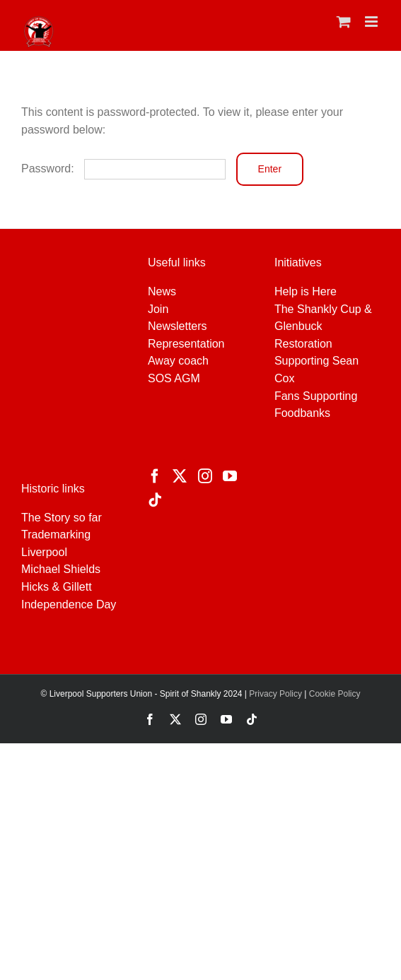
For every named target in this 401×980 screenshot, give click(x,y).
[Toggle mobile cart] (344, 22)
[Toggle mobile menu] (372, 22)
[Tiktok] (155, 500)
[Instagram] (205, 476)
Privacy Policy (274, 694)
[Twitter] (180, 476)
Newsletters (178, 326)
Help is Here (306, 291)
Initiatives (298, 262)
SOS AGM (174, 378)
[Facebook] (155, 476)
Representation (186, 344)
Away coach (178, 361)
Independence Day (69, 604)
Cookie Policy (335, 694)
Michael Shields (61, 569)
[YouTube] (230, 476)
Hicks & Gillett (57, 587)
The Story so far (62, 518)
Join (158, 309)
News (162, 291)
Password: (123, 169)
